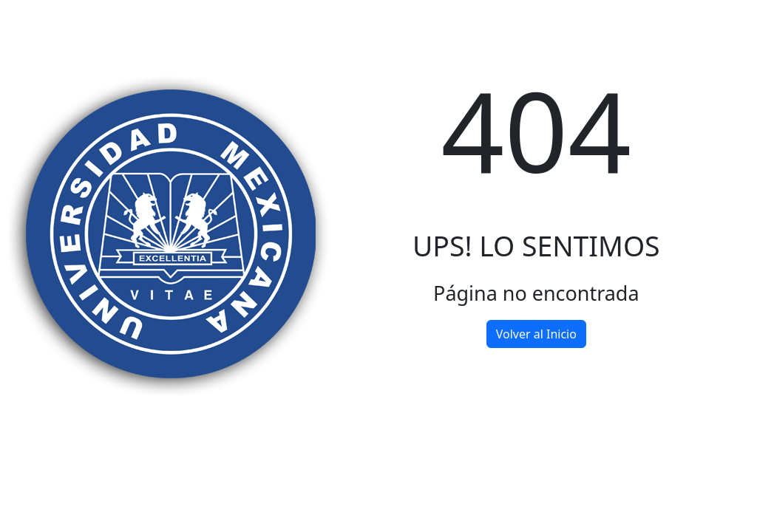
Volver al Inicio (536, 334)
